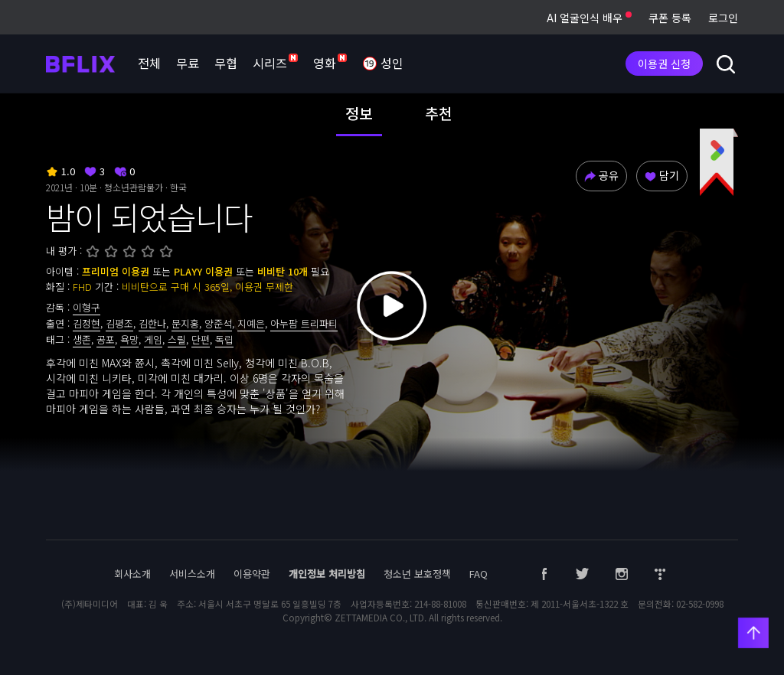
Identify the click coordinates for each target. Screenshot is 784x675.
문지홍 (185, 323)
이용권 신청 (664, 64)
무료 (188, 63)
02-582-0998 (700, 604)
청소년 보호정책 (417, 574)
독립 (224, 339)
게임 (153, 339)
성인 (383, 64)
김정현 (87, 323)
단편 (201, 339)
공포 (106, 339)
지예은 (251, 323)
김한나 (152, 323)
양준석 (218, 323)
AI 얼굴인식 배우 (589, 18)
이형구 (87, 307)
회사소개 (132, 574)
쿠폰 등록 (670, 18)
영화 (330, 63)
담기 (662, 175)
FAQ (479, 574)
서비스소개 (192, 574)
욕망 (129, 339)
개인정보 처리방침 (327, 574)
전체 (149, 63)
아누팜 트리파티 (304, 323)
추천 (439, 113)
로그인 (723, 18)
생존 (82, 339)
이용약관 (252, 574)
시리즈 (275, 63)
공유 (601, 175)
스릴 (177, 339)
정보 (359, 113)
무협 (226, 63)
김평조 (119, 323)
